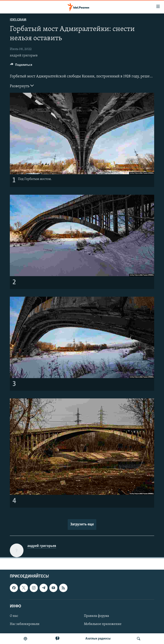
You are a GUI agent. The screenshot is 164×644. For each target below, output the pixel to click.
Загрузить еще (82, 524)
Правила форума (97, 616)
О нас (14, 616)
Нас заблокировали (25, 624)
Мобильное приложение (103, 624)
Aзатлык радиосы (98, 639)
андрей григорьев (24, 56)
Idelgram (18, 20)
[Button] (21, 66)
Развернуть (22, 86)
